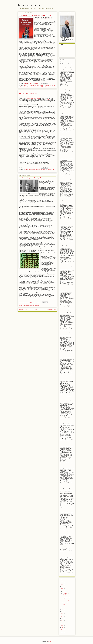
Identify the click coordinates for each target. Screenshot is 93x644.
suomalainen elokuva (23, 305)
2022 (62, 586)
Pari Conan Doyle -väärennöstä (28, 94)
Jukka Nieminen (36, 85)
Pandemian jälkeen (47, 85)
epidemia (25, 85)
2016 (62, 613)
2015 (62, 615)
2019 (62, 608)
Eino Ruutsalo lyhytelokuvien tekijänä (30, 178)
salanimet (43, 170)
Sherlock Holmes (49, 170)
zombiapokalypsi (36, 87)
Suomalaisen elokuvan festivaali (33, 305)
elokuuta (64, 592)
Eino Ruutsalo (33, 304)
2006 (62, 631)
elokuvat (45, 304)
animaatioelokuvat (27, 304)
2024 (62, 583)
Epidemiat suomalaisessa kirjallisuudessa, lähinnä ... (66, 597)
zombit (40, 87)
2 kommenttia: (37, 168)
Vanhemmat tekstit (52, 310)
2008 (62, 627)
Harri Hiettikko (30, 85)
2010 (62, 624)
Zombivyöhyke (45, 87)
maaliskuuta (65, 593)
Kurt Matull (33, 170)
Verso (31, 87)
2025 (62, 581)
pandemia (41, 85)
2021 (62, 588)
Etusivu (37, 310)
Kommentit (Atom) (39, 314)
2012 (62, 620)
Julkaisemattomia (29, 5)
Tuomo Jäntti (27, 87)
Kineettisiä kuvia (50, 304)
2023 (62, 585)
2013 (62, 618)
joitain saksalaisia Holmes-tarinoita (33, 98)
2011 (62, 622)
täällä (48, 99)
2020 (62, 590)
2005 (62, 633)
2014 (62, 617)
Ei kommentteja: (37, 84)
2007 (62, 629)
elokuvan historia (40, 304)
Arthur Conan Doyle (27, 170)
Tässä (20, 205)
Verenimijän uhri (27, 171)
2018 (62, 610)
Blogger (49, 641)
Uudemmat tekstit (23, 310)
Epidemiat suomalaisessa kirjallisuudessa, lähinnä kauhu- (35, 15)
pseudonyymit (38, 170)
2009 (62, 626)
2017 (62, 611)
